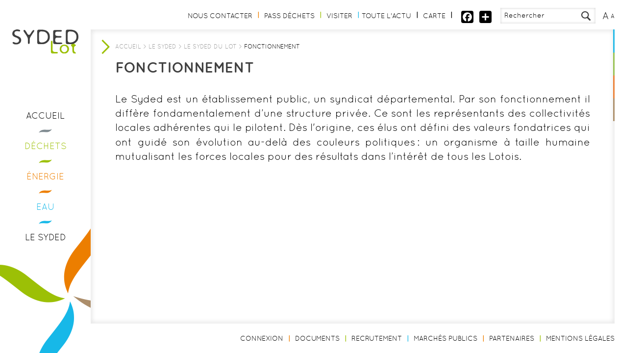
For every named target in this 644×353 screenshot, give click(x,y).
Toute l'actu (386, 16)
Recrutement (377, 338)
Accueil (45, 115)
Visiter (339, 16)
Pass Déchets (289, 16)
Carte (434, 16)
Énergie (45, 176)
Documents (317, 338)
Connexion (262, 338)
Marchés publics (446, 338)
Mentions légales (580, 338)
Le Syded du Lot (210, 47)
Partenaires (512, 338)
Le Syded (46, 237)
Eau (46, 207)
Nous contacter (220, 16)
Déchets (46, 146)
